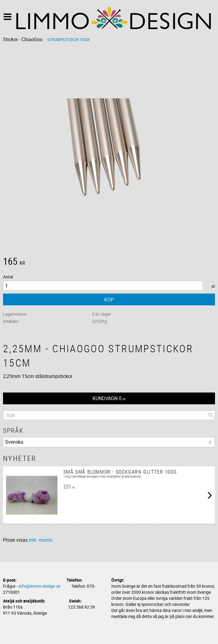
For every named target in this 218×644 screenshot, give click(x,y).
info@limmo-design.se (40, 586)
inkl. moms (41, 540)
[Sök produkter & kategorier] (109, 415)
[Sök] (210, 415)
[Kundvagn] (109, 398)
